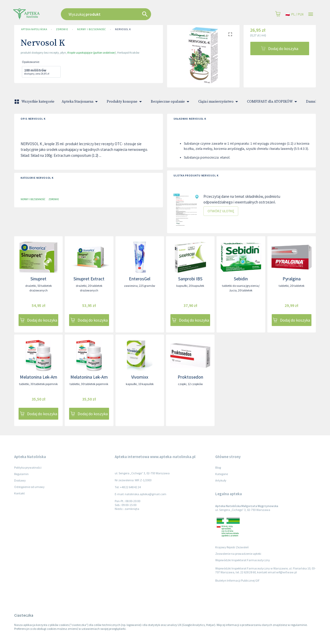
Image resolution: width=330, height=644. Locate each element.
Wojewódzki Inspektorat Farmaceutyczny (243, 560)
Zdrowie (62, 29)
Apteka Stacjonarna (81, 102)
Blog (218, 467)
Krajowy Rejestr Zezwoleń (232, 547)
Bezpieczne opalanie (171, 102)
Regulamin (21, 474)
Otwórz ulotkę (221, 211)
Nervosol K (123, 29)
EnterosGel (140, 279)
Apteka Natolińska (34, 29)
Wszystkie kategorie (35, 102)
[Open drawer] (311, 14)
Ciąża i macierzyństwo (219, 102)
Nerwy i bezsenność (92, 29)
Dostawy (20, 480)
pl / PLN (294, 14)
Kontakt (19, 493)
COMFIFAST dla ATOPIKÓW (273, 102)
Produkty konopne (125, 102)
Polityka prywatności (28, 467)
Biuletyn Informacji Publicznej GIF (237, 580)
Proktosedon (190, 377)
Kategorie (222, 474)
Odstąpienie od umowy (29, 487)
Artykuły (221, 480)
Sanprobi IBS (190, 279)
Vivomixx (140, 377)
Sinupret (38, 279)
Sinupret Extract (89, 279)
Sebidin (241, 279)
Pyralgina (292, 279)
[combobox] (132, 14)
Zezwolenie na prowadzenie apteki (238, 554)
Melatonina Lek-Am (39, 377)
